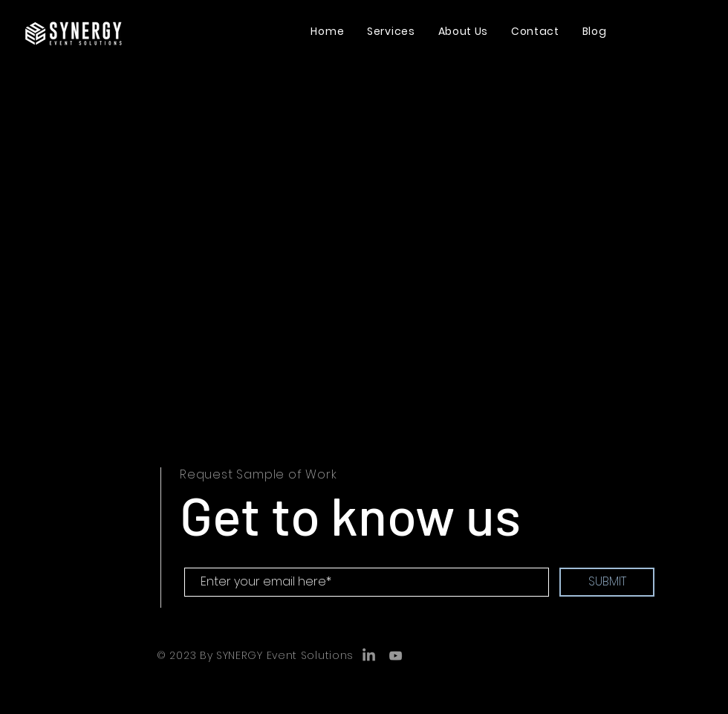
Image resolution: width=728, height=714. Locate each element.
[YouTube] (396, 656)
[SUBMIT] (607, 582)
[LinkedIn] (369, 656)
